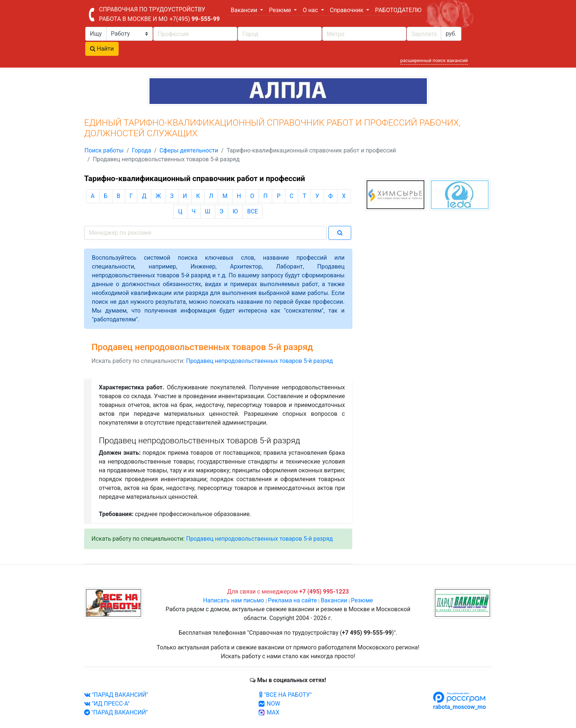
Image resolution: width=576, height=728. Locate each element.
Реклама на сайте (292, 600)
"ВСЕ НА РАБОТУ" (285, 695)
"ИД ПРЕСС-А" (107, 704)
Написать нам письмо (234, 600)
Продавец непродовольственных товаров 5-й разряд (259, 361)
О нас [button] (311, 10)
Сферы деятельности (189, 150)
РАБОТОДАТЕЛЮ (398, 10)
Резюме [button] (281, 10)
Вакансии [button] (245, 10)
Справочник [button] (347, 10)
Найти (102, 49)
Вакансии (334, 600)
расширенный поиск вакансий (434, 60)
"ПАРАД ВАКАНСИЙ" (116, 695)
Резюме (362, 600)
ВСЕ (253, 211)
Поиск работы (104, 150)
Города (141, 150)
